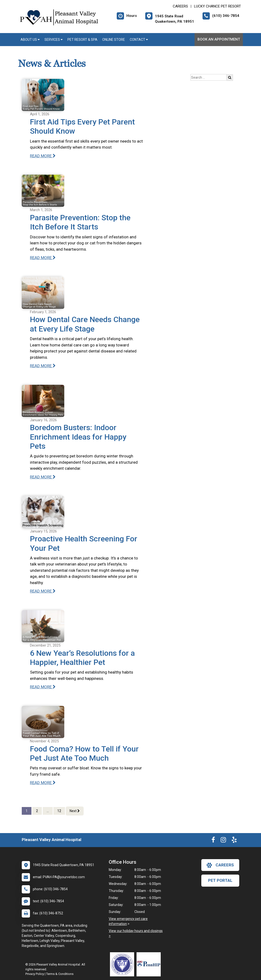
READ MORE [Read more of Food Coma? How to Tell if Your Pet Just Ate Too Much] (43, 783)
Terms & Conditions (60, 974)
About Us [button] (30, 40)
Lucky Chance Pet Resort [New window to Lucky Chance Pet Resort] (217, 6)
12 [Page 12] (59, 811)
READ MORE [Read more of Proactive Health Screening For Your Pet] (43, 591)
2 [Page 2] (37, 811)
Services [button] (54, 40)
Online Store (114, 40)
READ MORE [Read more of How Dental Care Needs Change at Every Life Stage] (43, 366)
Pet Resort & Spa (82, 40)
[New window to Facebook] (213, 841)
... (48, 811)
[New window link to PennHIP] (150, 964)
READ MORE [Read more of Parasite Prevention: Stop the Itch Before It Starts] (43, 258)
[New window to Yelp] (234, 841)
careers (220, 865)
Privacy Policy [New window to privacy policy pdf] (35, 974)
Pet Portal (220, 880)
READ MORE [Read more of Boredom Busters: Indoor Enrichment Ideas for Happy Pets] (43, 477)
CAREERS (180, 6)
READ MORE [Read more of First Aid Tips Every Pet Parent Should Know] (43, 156)
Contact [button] (139, 40)
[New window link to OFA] (123, 964)
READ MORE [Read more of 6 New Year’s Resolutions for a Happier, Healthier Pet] (43, 687)
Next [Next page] (75, 811)
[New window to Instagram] (223, 841)
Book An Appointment (219, 39)
